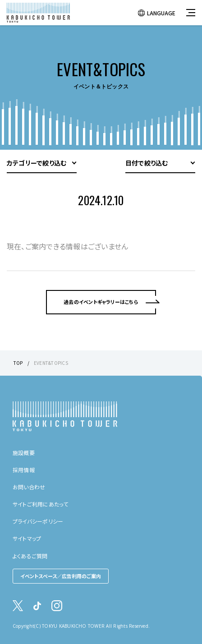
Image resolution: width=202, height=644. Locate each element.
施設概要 (24, 453)
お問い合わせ (29, 487)
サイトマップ (27, 538)
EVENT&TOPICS (51, 363)
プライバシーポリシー (38, 521)
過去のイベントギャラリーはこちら (101, 302)
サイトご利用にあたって (41, 504)
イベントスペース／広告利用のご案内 (61, 576)
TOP (18, 363)
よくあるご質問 (30, 556)
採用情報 (24, 470)
